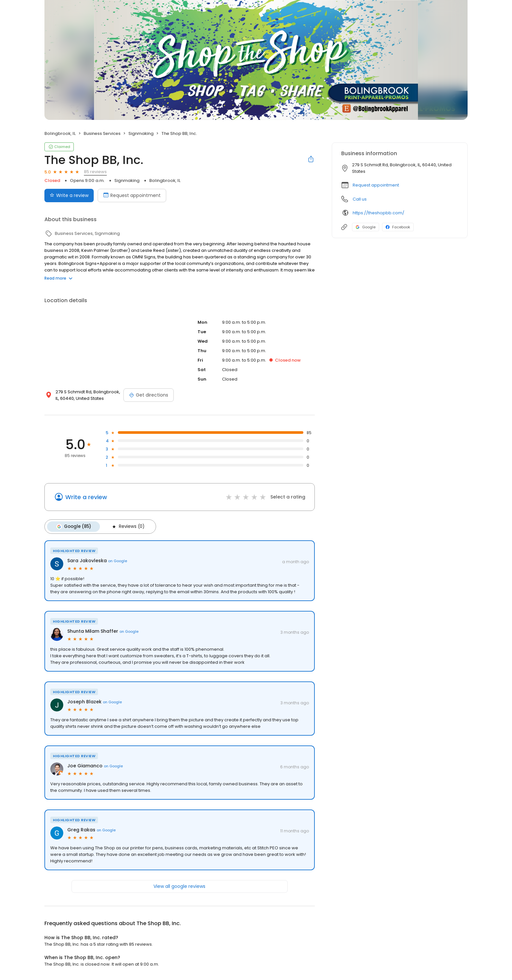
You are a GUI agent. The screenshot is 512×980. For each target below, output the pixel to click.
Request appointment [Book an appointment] (132, 195)
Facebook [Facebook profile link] (398, 227)
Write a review (86, 497)
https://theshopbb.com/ (378, 213)
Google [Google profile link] (366, 227)
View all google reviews (179, 886)
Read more (58, 278)
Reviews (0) (126, 526)
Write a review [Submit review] (69, 195)
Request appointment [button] (376, 185)
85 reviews (95, 172)
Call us (360, 199)
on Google (118, 560)
